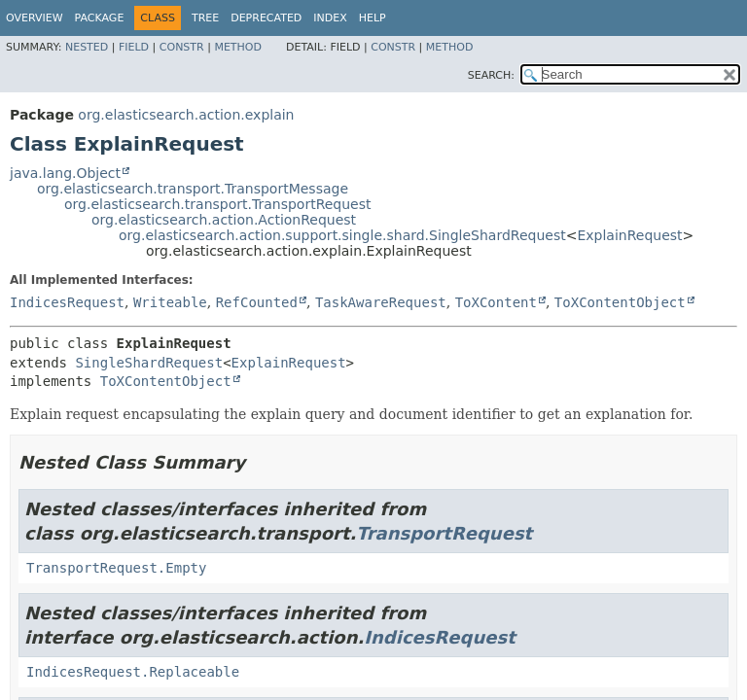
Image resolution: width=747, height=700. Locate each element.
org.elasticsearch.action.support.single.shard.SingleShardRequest (342, 235)
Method (238, 47)
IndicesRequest (67, 302)
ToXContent (496, 302)
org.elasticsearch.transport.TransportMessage (193, 189)
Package (100, 18)
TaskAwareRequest (381, 302)
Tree (205, 18)
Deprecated (266, 18)
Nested (87, 47)
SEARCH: (491, 75)
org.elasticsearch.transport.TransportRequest (218, 204)
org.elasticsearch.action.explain (186, 115)
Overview (35, 18)
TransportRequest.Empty (116, 568)
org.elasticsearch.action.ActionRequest (224, 220)
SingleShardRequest (149, 363)
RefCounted (257, 302)
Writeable (170, 302)
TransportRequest (444, 533)
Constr (182, 47)
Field (134, 47)
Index (330, 18)
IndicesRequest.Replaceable (133, 672)
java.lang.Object (65, 173)
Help (373, 18)
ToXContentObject (620, 302)
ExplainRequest (629, 235)
